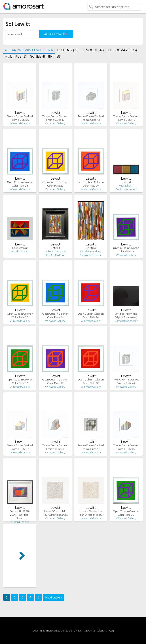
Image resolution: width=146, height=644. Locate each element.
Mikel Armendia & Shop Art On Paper (55, 253)
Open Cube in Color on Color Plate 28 (20, 184)
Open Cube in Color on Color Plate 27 (55, 184)
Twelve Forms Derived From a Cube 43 (126, 118)
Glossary (102, 630)
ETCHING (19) (68, 50)
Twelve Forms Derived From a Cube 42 (91, 118)
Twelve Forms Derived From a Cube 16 (91, 447)
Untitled (126, 182)
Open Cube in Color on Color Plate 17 (55, 381)
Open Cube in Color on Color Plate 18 (91, 381)
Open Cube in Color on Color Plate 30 (126, 513)
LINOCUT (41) (93, 50)
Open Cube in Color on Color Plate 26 (91, 315)
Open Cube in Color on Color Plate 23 (20, 315)
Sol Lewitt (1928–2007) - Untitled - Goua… (20, 515)
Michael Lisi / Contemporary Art (126, 187)
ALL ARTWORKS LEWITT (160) (29, 50)
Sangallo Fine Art (20, 251)
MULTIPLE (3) (15, 56)
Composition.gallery (126, 321)
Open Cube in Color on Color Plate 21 (126, 250)
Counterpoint (20, 248)
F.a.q (111, 630)
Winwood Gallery (20, 123)
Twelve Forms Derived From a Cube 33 (55, 447)
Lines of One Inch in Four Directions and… (55, 513)
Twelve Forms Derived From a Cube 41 (20, 447)
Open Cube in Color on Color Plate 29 (91, 184)
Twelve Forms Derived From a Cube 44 (126, 381)
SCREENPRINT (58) (46, 56)
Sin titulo (91, 248)
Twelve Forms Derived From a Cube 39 (20, 118)
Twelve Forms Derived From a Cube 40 (55, 118)
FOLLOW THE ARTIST (56, 35)
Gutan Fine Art (20, 522)
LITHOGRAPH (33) (122, 50)
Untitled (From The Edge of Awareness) (126, 315)
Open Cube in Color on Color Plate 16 (20, 381)
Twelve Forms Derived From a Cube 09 (126, 447)
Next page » (54, 597)
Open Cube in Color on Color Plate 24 (55, 315)
